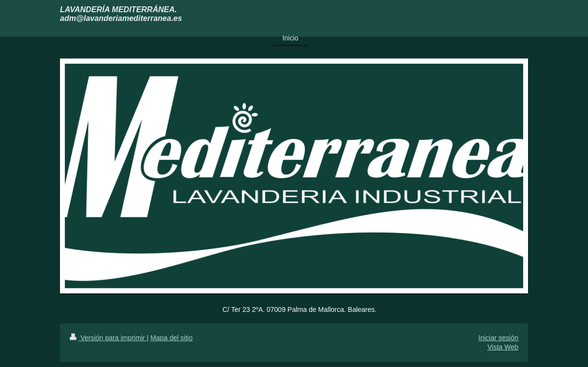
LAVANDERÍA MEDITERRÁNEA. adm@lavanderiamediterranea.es (121, 14)
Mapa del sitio (172, 338)
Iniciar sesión (498, 338)
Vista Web (503, 347)
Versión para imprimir (108, 338)
